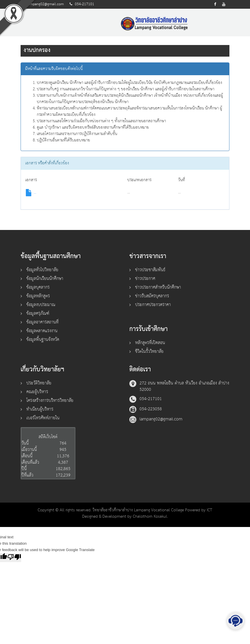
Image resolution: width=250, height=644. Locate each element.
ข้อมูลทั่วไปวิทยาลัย (42, 270)
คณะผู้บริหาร (37, 392)
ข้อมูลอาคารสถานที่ (42, 322)
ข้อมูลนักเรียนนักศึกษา (45, 279)
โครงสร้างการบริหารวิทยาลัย (50, 401)
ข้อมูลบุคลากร (38, 287)
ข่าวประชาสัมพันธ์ (150, 270)
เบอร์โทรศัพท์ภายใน (43, 418)
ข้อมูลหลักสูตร (38, 296)
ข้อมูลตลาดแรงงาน (42, 331)
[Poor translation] (14, 558)
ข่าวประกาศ (145, 279)
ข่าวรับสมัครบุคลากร (152, 296)
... (31, 193)
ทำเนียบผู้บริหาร (40, 409)
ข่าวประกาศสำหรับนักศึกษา (158, 287)
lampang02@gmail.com (45, 4)
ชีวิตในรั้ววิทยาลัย (149, 351)
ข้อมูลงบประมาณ (41, 305)
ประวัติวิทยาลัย (39, 383)
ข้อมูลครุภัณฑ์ (38, 313)
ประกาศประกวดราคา (153, 305)
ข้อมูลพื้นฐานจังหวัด (43, 340)
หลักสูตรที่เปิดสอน (150, 343)
